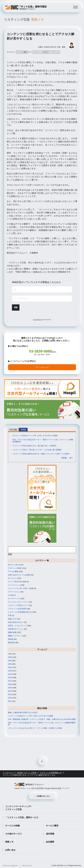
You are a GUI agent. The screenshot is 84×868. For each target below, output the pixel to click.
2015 (10, 688)
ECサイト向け (13, 565)
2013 (10, 694)
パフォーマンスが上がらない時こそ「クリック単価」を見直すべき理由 (35, 728)
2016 (10, 684)
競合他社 (11, 643)
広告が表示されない (16, 622)
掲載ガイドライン (15, 636)
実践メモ (9, 842)
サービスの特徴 (12, 826)
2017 (10, 681)
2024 (10, 661)
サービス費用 (52, 826)
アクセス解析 (22, 52)
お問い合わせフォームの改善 (19, 575)
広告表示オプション (16, 629)
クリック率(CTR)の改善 (17, 582)
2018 (10, 678)
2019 (10, 674)
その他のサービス (13, 834)
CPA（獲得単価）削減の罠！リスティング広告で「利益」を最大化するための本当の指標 (42, 719)
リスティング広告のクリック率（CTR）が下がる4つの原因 (35, 436)
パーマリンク (54, 52)
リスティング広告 (24, 19)
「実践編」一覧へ (66, 458)
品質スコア (12, 619)
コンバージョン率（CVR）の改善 (21, 588)
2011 (10, 701)
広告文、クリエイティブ (17, 626)
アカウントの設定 (15, 568)
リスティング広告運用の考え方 (20, 612)
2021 (10, 667)
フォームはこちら (42, 367)
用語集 (11, 639)
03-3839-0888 (40, 351)
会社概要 (50, 842)
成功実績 (50, 834)
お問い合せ (10, 850)
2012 (10, 698)
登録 (16, 307)
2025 (10, 657)
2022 (10, 664)
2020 (10, 671)
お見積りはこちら (43, 796)
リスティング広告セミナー (18, 605)
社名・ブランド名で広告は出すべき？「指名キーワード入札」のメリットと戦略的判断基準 (43, 441)
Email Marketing (38, 320)
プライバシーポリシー (10, 866)
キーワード (12, 578)
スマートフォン (14, 592)
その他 (11, 595)
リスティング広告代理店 (17, 609)
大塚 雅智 (61, 47)
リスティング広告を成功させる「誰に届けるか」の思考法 (34, 446)
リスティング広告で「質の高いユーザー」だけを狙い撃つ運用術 (37, 450)
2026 (10, 654)
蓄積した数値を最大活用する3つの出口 (23, 712)
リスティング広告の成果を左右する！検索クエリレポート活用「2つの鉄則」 (42, 454)
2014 (10, 691)
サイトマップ (27, 866)
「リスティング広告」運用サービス (22, 817)
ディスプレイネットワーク (18, 602)
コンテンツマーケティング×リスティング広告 (18, 808)
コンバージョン (14, 585)
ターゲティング (14, 599)
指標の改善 (12, 632)
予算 (10, 615)
